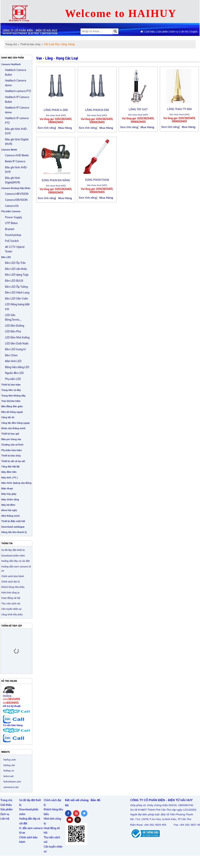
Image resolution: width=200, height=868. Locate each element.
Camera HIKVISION (17, 194)
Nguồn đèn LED (14, 373)
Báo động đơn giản (12, 406)
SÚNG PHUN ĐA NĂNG (56, 180)
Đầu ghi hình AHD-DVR (16, 131)
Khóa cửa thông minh (13, 428)
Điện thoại (7, 489)
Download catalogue (13, 527)
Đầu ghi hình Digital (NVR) (17, 142)
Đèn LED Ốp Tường (16, 287)
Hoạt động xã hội (11, 598)
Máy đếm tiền (9, 472)
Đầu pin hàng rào (11, 439)
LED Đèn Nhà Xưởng (17, 337)
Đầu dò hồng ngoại (12, 412)
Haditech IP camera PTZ (17, 121)
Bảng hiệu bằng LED (17, 367)
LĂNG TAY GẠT (138, 109)
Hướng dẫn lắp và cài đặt (16, 561)
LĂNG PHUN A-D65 (56, 110)
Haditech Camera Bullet (16, 72)
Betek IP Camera (15, 161)
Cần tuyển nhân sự (11, 609)
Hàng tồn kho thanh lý (14, 532)
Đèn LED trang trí (15, 349)
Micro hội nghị (9, 510)
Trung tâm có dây (11, 390)
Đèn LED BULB (14, 281)
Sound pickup (13, 235)
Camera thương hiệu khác (16, 188)
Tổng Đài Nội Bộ (10, 467)
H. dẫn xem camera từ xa (31, 830)
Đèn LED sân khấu (16, 269)
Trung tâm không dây (13, 396)
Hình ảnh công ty (10, 593)
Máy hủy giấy (9, 494)
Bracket (10, 229)
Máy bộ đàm (8, 505)
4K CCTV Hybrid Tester (15, 249)
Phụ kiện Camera (11, 211)
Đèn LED (6, 257)
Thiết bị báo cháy (30, 44)
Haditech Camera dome (16, 83)
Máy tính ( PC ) (10, 478)
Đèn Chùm (11, 355)
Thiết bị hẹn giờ (10, 434)
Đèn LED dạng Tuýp (17, 275)
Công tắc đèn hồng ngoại (16, 423)
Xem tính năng (47, 128)
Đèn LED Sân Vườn (16, 299)
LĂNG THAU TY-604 (179, 109)
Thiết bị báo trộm (11, 385)
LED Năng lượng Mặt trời (17, 307)
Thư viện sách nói (11, 604)
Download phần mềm (13, 556)
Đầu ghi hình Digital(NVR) (12, 180)
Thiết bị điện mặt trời (13, 521)
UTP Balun (11, 223)
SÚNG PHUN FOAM (97, 180)
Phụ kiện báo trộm (12, 450)
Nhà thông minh (11, 516)
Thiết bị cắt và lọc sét (13, 461)
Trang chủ (11, 44)
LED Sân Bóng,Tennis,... (13, 317)
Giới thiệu (150, 32)
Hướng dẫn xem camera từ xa (16, 569)
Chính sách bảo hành (13, 576)
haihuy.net (9, 765)
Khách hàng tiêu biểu (13, 587)
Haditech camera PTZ (18, 91)
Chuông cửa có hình (12, 445)
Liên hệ (184, 32)
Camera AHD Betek (17, 155)
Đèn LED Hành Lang (17, 293)
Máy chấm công (10, 499)
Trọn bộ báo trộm (11, 401)
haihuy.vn (9, 771)
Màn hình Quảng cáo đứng (16, 483)
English (194, 32)
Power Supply (13, 217)
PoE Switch (12, 241)
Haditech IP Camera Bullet (17, 99)
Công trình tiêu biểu (12, 615)
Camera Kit (12, 206)
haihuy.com (10, 760)
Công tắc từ (8, 417)
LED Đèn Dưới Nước (17, 343)
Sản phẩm (163, 32)
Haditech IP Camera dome (17, 110)
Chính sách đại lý (11, 582)
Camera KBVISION (16, 200)
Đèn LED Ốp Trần (15, 263)
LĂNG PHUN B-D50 (97, 110)
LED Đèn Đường (15, 326)
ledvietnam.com (12, 782)
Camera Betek (9, 150)
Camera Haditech (11, 64)
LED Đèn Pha (13, 331)
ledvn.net (9, 776)
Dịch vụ (174, 32)
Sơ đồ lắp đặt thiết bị (13, 550)
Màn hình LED (13, 361)
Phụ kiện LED (13, 379)
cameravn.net (11, 787)
